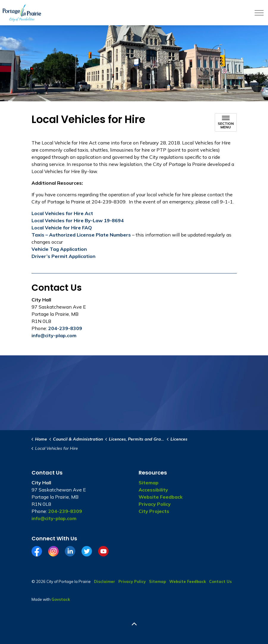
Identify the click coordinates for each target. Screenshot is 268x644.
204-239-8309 (65, 328)
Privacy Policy (155, 504)
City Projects (154, 511)
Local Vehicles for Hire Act (62, 213)
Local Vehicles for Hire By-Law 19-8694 (78, 220)
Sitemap (149, 483)
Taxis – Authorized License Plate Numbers (81, 235)
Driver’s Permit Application (64, 256)
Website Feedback (161, 497)
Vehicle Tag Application (59, 249)
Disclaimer (105, 581)
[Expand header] (259, 13)
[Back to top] (134, 624)
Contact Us (220, 581)
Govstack (61, 599)
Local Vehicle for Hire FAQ (62, 228)
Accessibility (153, 490)
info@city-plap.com (54, 335)
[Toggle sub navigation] (226, 122)
